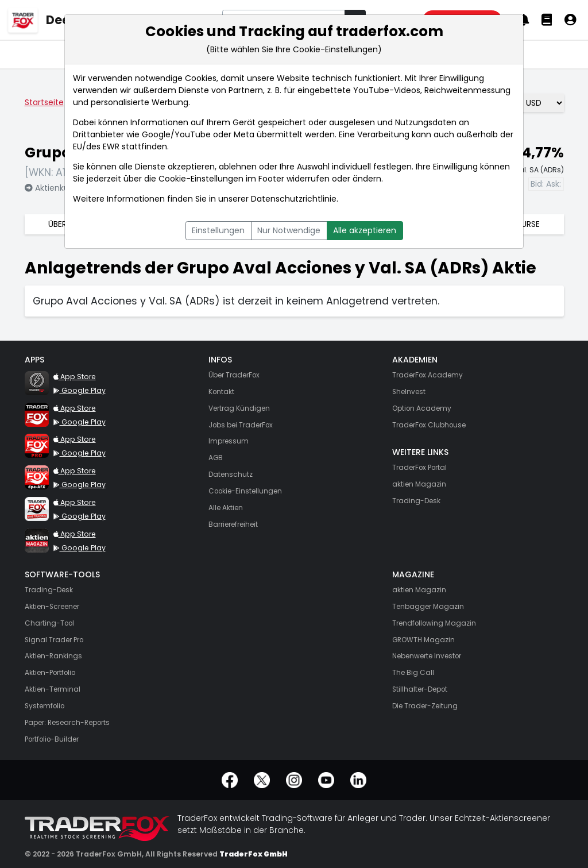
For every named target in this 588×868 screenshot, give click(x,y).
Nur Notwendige (289, 230)
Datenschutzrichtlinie (294, 199)
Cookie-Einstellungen (201, 179)
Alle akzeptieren (365, 230)
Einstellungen (218, 230)
